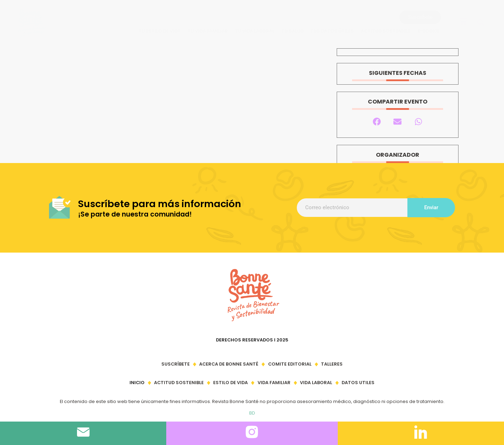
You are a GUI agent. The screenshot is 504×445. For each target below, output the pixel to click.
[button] (480, 23)
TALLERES (332, 364)
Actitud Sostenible (386, 31)
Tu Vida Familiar (208, 31)
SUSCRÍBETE (176, 364)
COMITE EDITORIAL (290, 364)
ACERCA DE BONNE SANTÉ (229, 364)
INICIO (137, 383)
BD (252, 413)
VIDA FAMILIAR (274, 383)
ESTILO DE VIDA (230, 383)
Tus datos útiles (332, 31)
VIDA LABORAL (316, 383)
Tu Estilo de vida (160, 31)
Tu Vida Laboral (255, 31)
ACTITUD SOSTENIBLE (179, 383)
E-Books (428, 31)
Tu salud (292, 31)
